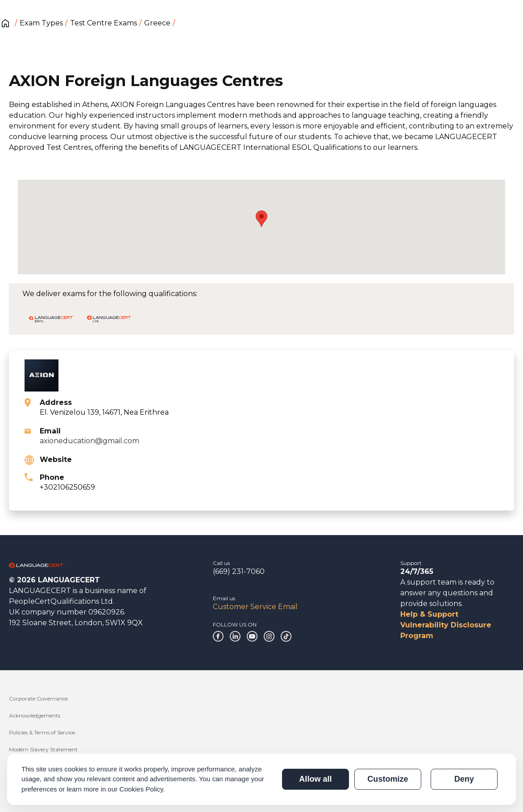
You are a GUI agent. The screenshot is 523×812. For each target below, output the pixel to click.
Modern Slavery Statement (43, 749)
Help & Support (429, 614)
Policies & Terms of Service (42, 732)
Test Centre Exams (104, 23)
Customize (388, 779)
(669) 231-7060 (239, 571)
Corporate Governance (38, 699)
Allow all (315, 779)
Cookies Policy (141, 789)
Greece (157, 23)
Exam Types (41, 23)
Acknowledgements (35, 715)
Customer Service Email (255, 607)
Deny (464, 779)
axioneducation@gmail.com (89, 441)
